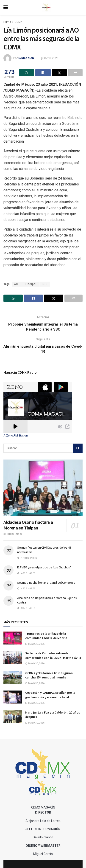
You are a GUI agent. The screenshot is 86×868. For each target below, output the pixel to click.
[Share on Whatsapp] (26, 73)
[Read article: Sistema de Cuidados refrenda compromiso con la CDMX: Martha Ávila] (13, 658)
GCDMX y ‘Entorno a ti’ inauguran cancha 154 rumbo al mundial (49, 675)
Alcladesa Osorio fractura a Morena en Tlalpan (28, 525)
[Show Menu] (6, 7)
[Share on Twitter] (60, 73)
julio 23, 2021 (50, 58)
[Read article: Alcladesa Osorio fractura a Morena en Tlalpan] (43, 488)
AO (16, 284)
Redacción (26, 58)
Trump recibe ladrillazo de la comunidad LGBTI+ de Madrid (46, 636)
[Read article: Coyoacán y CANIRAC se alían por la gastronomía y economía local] (13, 697)
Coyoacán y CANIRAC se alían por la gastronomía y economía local (50, 695)
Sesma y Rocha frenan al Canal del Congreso (46, 583)
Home (7, 22)
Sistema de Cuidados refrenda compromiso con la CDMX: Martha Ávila (53, 655)
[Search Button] (78, 448)
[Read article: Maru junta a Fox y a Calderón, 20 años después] (13, 717)
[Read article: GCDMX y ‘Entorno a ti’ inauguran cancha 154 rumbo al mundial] (13, 677)
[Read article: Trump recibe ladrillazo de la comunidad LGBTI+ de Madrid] (13, 638)
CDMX (19, 22)
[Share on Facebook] (43, 73)
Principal (30, 284)
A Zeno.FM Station (16, 436)
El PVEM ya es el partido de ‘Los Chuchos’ (44, 567)
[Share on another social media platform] (75, 73)
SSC (45, 284)
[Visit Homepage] (46, 8)
